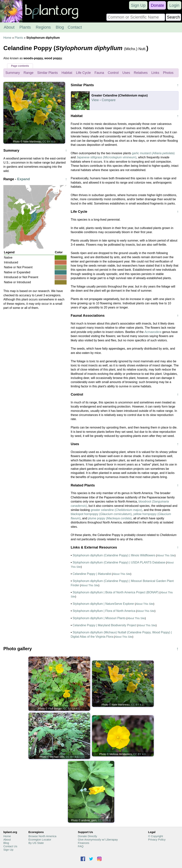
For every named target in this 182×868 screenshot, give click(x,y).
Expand (24, 179)
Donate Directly (87, 836)
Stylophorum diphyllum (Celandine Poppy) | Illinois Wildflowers (114, 555)
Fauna (99, 73)
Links (155, 73)
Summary (13, 73)
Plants (25, 27)
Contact (75, 27)
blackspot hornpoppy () (101, 514)
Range (29, 73)
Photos (168, 73)
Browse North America (42, 836)
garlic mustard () (153, 153)
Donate (157, 5)
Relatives (141, 73)
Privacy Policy (157, 839)
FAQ (81, 846)
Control (113, 73)
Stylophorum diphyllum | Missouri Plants (99, 618)
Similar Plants (48, 73)
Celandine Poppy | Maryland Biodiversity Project (104, 625)
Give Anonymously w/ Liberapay (98, 839)
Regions (43, 27)
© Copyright (156, 836)
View (95, 100)
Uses (126, 73)
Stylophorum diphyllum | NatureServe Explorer (103, 604)
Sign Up (138, 5)
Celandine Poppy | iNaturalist (92, 574)
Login (174, 5)
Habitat (67, 73)
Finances (84, 843)
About (9, 27)
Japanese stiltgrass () (106, 157)
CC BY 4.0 (49, 142)
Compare (109, 100)
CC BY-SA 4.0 (71, 709)
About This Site (166, 555)
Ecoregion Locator (40, 839)
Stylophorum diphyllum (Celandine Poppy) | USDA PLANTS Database (119, 562)
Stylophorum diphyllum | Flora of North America (104, 611)
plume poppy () (110, 518)
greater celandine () (116, 510)
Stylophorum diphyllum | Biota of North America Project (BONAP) (116, 592)
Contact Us (10, 846)
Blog (60, 27)
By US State (36, 843)
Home (7, 38)
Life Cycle (83, 73)
